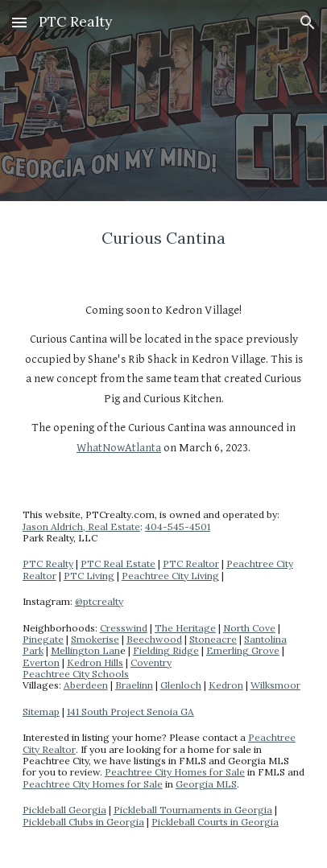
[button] (19, 22)
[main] (163, 238)
